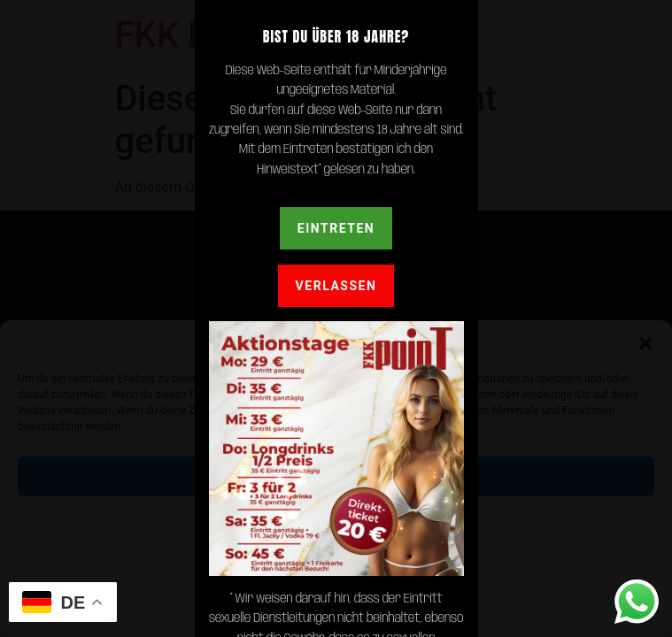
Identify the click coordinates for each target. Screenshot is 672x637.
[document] (336, 318)
